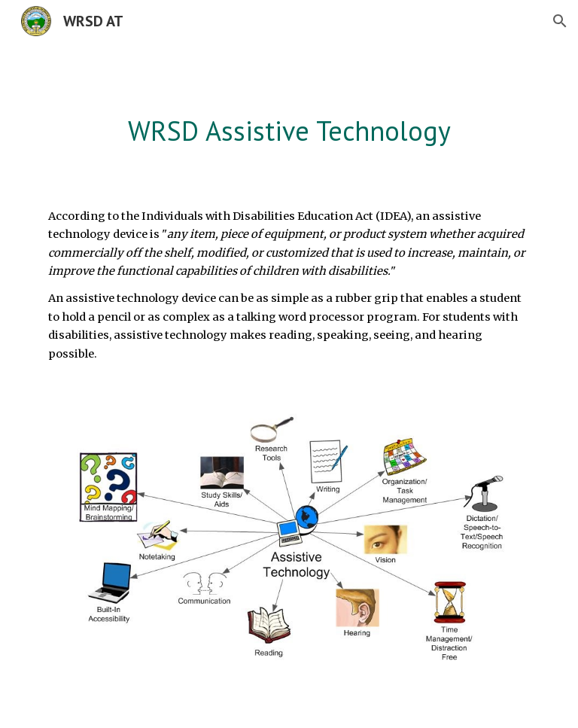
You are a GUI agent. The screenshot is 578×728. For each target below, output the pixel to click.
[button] (560, 21)
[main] (289, 131)
